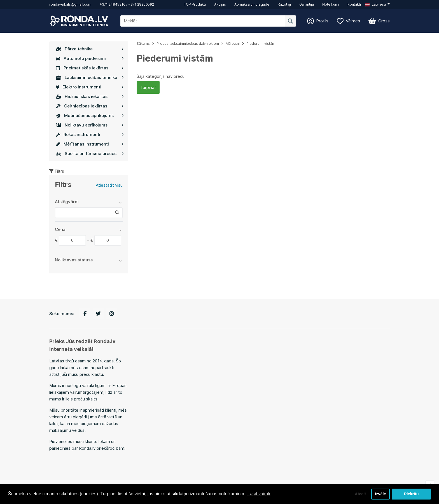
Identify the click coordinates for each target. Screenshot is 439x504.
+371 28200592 (141, 4)
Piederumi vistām (261, 44)
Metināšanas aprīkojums (90, 115)
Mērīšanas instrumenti (90, 144)
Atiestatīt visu (109, 185)
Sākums (143, 44)
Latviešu (375, 4)
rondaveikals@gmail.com (70, 4)
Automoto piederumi (90, 58)
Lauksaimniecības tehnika (90, 77)
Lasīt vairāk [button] (259, 494)
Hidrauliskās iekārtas (90, 96)
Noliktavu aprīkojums (90, 125)
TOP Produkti (195, 4)
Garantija (307, 4)
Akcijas (220, 4)
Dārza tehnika (90, 49)
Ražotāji (284, 4)
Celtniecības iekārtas (90, 106)
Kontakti (354, 4)
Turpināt (148, 87)
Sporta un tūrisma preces (90, 153)
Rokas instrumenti (90, 134)
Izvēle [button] (380, 494)
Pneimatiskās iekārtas (90, 68)
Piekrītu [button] (411, 494)
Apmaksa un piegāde (252, 4)
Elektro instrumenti (90, 87)
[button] (377, 4)
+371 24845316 (113, 4)
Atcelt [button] (360, 494)
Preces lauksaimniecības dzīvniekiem (188, 44)
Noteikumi (331, 4)
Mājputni (233, 44)
